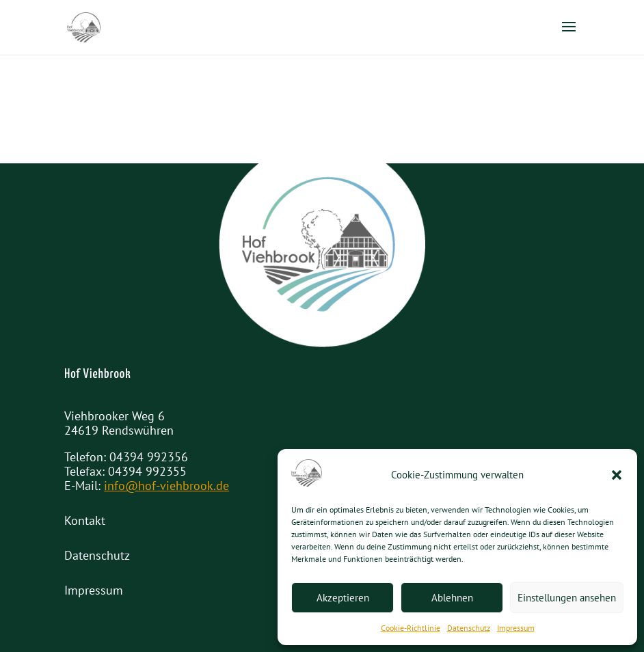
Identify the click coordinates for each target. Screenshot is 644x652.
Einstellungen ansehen (567, 598)
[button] (617, 475)
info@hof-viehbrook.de (166, 486)
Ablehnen (452, 598)
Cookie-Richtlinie (411, 628)
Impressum (516, 628)
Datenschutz (469, 628)
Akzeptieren (343, 598)
